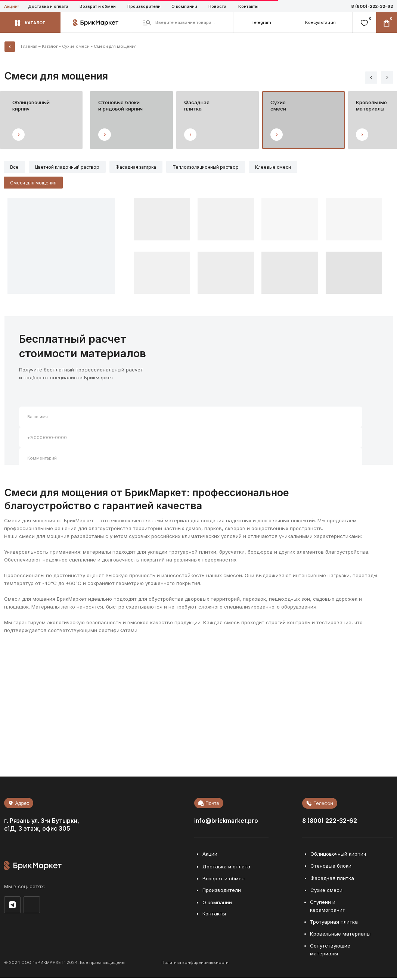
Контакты (248, 6)
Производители (144, 6)
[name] (191, 419)
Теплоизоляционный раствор (211, 167)
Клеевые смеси (280, 167)
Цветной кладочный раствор (69, 167)
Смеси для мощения (34, 184)
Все (15, 167)
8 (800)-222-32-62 (372, 6)
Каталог (50, 46)
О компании (184, 6)
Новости (217, 6)
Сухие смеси (76, 46)
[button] (320, 23)
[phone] (191, 440)
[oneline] (191, 460)
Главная (29, 46)
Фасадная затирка (140, 167)
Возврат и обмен (98, 6)
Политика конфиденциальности (195, 964)
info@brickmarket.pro (226, 823)
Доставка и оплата (48, 6)
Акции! (11, 6)
